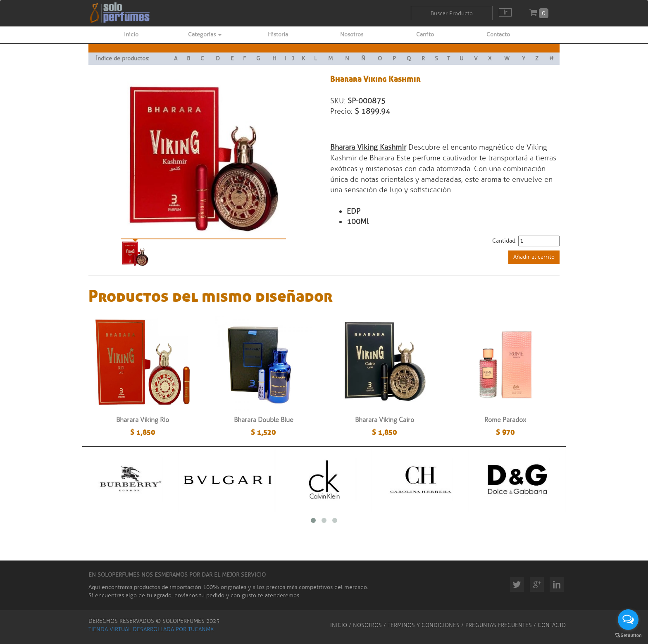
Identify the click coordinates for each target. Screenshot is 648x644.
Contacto (498, 35)
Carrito (425, 35)
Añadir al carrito (534, 257)
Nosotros (352, 35)
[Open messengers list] (628, 620)
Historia (278, 35)
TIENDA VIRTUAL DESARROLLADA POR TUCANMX (151, 629)
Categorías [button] (205, 35)
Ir (505, 12)
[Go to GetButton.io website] (628, 636)
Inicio (131, 35)
